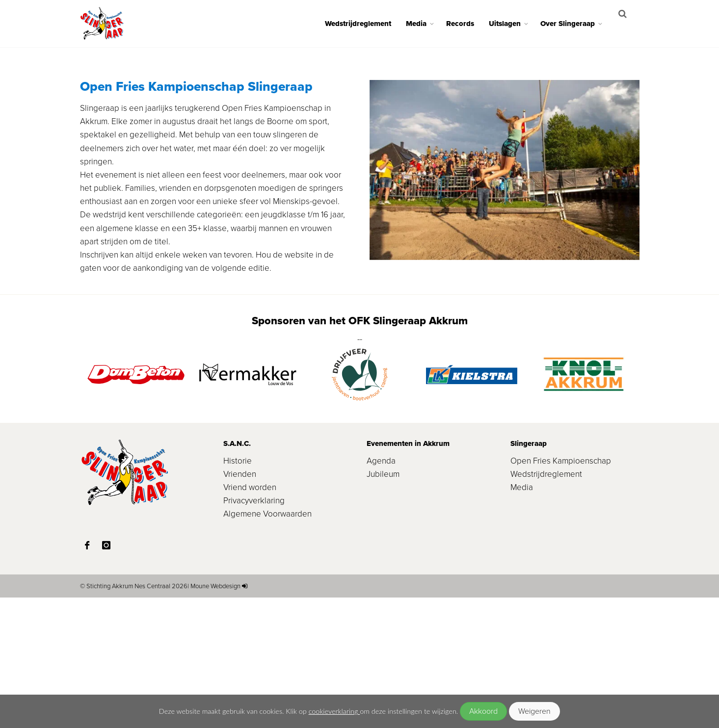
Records (467, 24)
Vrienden (240, 605)
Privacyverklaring (254, 631)
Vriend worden (250, 618)
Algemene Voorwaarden (267, 644)
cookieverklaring (334, 711)
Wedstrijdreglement (365, 24)
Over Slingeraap (574, 24)
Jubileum (383, 605)
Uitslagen (512, 24)
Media (423, 24)
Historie (238, 591)
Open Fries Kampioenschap (561, 591)
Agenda (381, 591)
